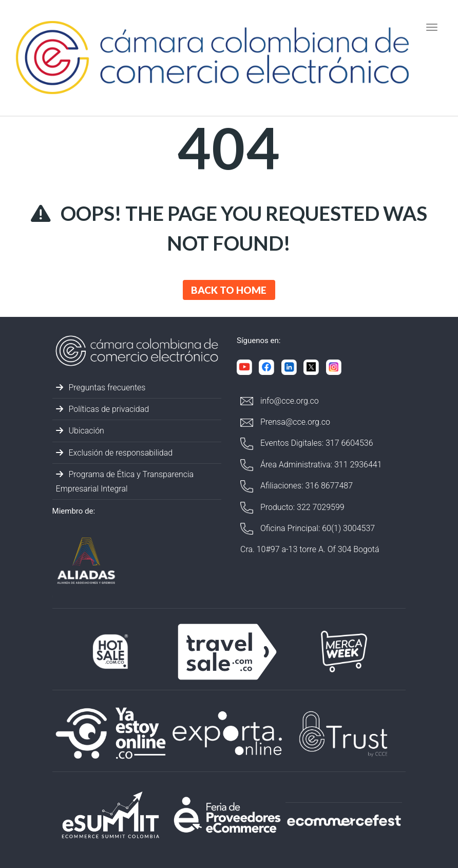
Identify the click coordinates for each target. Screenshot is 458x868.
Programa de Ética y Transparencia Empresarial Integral (125, 481)
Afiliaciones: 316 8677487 (297, 486)
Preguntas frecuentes (101, 388)
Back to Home (229, 290)
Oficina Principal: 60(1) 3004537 (308, 529)
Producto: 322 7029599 (292, 508)
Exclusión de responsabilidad (115, 453)
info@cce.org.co (280, 401)
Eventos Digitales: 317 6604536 (307, 444)
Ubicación (80, 431)
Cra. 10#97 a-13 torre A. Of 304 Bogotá (310, 549)
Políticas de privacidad (103, 409)
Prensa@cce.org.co (285, 422)
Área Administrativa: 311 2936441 (311, 465)
